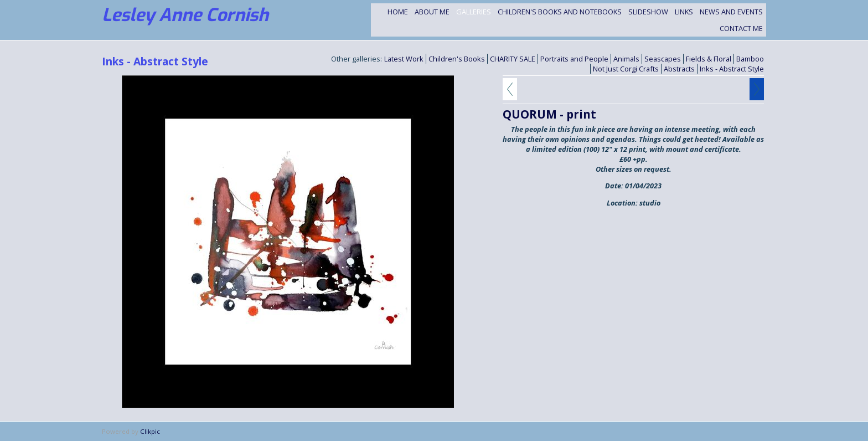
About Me (432, 12)
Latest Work (404, 59)
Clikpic (150, 431)
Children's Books (457, 59)
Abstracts (679, 69)
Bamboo (750, 59)
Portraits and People (574, 59)
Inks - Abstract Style (732, 69)
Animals (626, 59)
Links (684, 12)
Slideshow (648, 12)
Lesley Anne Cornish (185, 15)
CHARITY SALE (513, 59)
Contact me (741, 28)
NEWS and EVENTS (731, 12)
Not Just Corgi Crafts (626, 69)
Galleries (474, 12)
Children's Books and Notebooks (560, 12)
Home (398, 12)
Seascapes (663, 59)
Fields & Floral (709, 59)
